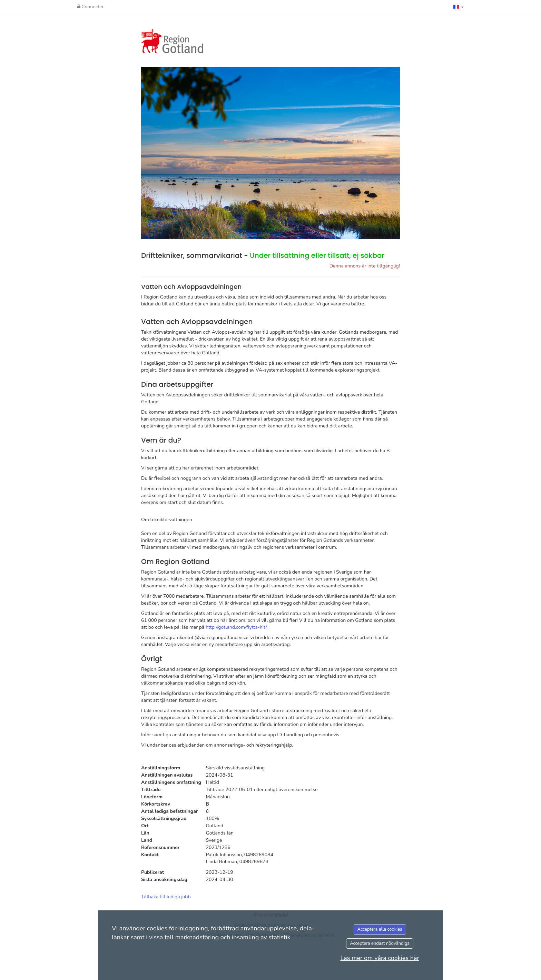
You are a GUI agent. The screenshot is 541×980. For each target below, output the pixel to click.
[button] (459, 7)
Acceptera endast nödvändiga (380, 943)
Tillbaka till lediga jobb (166, 897)
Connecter (90, 7)
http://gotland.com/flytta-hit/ (236, 627)
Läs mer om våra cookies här (380, 958)
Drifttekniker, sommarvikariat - (263, 255)
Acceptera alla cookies (380, 929)
